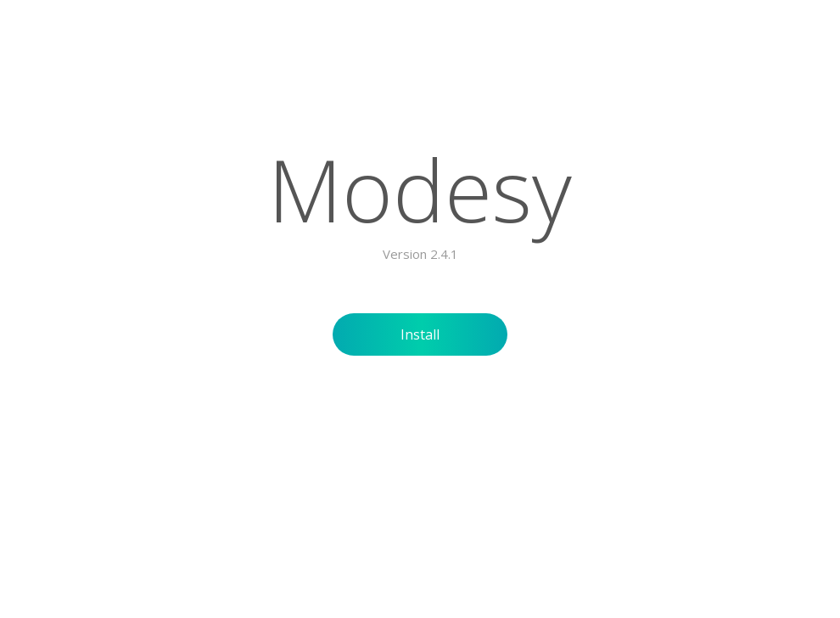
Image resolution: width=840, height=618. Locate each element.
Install (420, 334)
